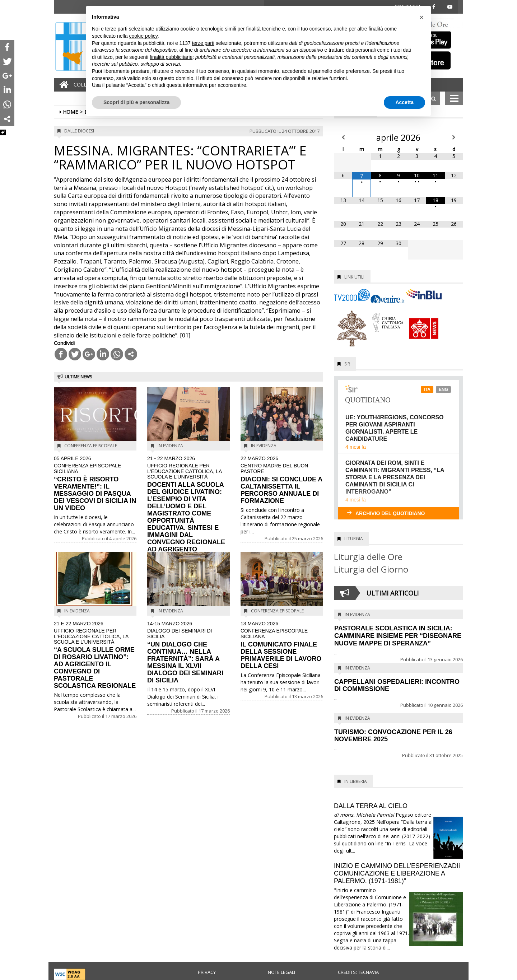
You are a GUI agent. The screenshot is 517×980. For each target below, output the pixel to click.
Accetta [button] (404, 102)
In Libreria (356, 781)
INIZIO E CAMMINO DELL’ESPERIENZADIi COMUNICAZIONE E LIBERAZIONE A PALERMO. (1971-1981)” (397, 873)
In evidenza (170, 446)
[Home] (62, 85)
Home (70, 112)
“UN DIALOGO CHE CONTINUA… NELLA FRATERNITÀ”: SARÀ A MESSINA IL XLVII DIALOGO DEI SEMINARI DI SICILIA (188, 652)
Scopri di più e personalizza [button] (136, 102)
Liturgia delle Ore (368, 557)
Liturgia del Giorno (371, 569)
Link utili (354, 277)
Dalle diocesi (79, 131)
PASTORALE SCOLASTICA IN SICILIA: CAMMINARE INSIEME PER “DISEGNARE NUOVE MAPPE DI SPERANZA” (398, 636)
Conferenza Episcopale (91, 446)
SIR (347, 364)
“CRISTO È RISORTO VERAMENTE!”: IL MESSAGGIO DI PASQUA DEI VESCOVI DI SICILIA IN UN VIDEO (95, 484)
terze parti (203, 43)
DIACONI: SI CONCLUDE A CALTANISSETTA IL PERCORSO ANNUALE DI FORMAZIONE (282, 480)
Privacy (207, 972)
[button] (421, 17)
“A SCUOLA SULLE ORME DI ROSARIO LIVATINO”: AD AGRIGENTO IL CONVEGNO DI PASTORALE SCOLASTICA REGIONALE (95, 655)
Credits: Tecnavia (358, 972)
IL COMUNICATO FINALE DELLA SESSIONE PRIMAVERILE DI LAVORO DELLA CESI (282, 645)
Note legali (281, 972)
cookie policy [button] (143, 36)
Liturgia (354, 539)
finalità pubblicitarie (171, 57)
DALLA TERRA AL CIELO (371, 806)
